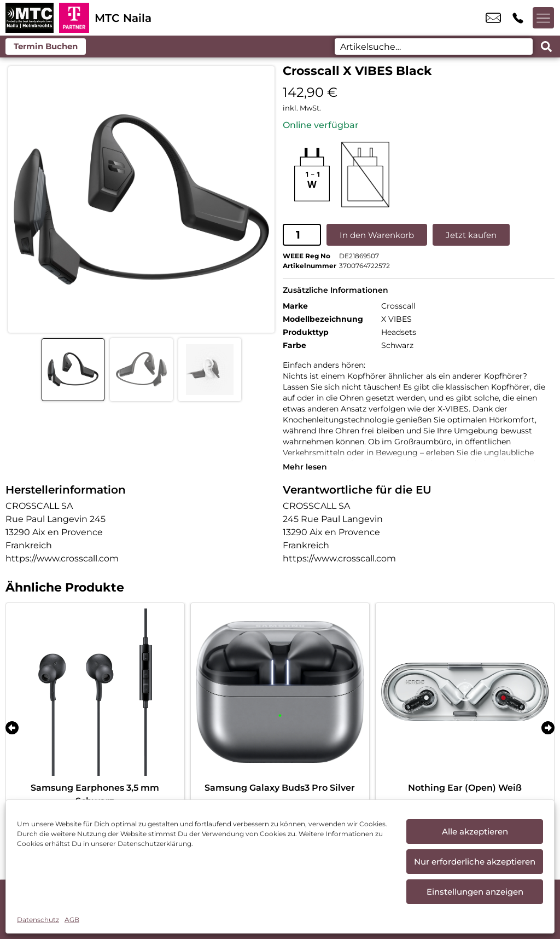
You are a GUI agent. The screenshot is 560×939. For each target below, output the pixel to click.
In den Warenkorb (377, 234)
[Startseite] (30, 18)
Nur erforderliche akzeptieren (475, 862)
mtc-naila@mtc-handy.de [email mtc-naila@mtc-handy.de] (493, 18)
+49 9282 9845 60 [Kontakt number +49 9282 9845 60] (518, 18)
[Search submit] (546, 47)
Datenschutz (38, 920)
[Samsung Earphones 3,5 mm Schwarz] (95, 692)
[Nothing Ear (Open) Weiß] (465, 692)
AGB (72, 920)
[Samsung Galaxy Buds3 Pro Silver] (280, 692)
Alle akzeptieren (475, 831)
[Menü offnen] (544, 18)
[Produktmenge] (302, 235)
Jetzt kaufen (471, 234)
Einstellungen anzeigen (475, 892)
